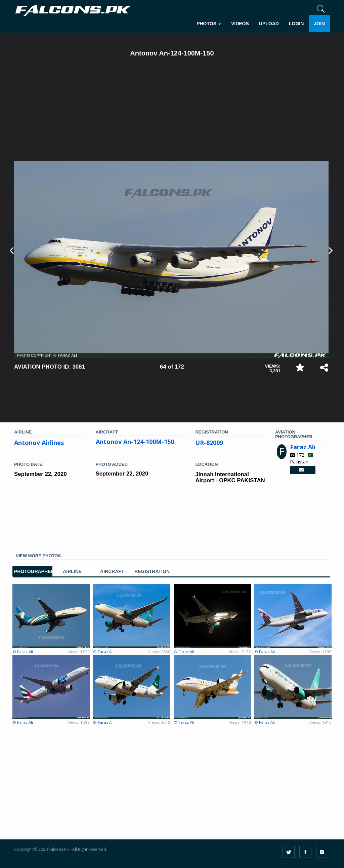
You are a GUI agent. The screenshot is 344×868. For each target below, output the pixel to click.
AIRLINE (72, 572)
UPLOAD (269, 24)
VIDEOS (240, 24)
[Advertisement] (171, 111)
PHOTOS (209, 24)
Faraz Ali (303, 447)
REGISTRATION (152, 572)
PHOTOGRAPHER (32, 572)
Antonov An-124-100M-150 (135, 442)
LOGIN (296, 24)
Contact (303, 470)
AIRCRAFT (112, 572)
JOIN (319, 24)
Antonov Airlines (39, 443)
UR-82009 (209, 443)
